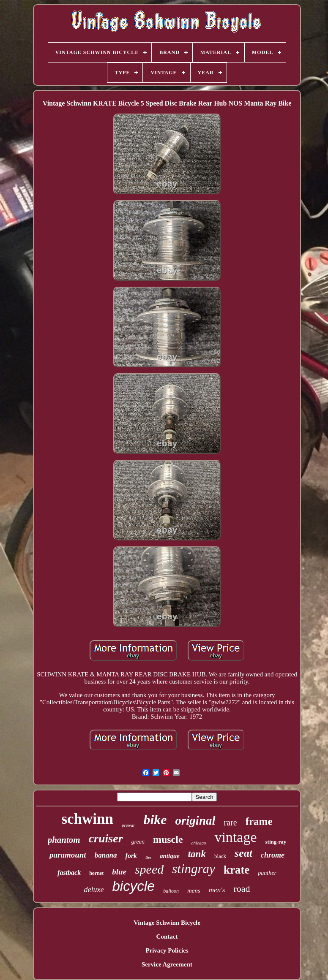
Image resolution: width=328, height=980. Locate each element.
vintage (235, 837)
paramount (68, 855)
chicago (199, 843)
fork (131, 856)
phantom (64, 840)
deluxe (94, 890)
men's (217, 890)
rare (231, 823)
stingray (194, 869)
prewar (128, 825)
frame (259, 821)
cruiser (106, 838)
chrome (273, 855)
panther (267, 873)
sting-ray (276, 842)
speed (149, 869)
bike (155, 820)
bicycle (133, 886)
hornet (96, 873)
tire (148, 857)
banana (106, 855)
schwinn (87, 819)
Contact (167, 937)
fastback (69, 873)
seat (243, 853)
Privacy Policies (167, 950)
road (242, 889)
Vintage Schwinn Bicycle (167, 923)
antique (170, 856)
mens (194, 890)
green (138, 842)
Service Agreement (167, 964)
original (195, 820)
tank (197, 854)
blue (119, 872)
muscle (168, 839)
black (220, 856)
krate (236, 870)
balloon (171, 891)
